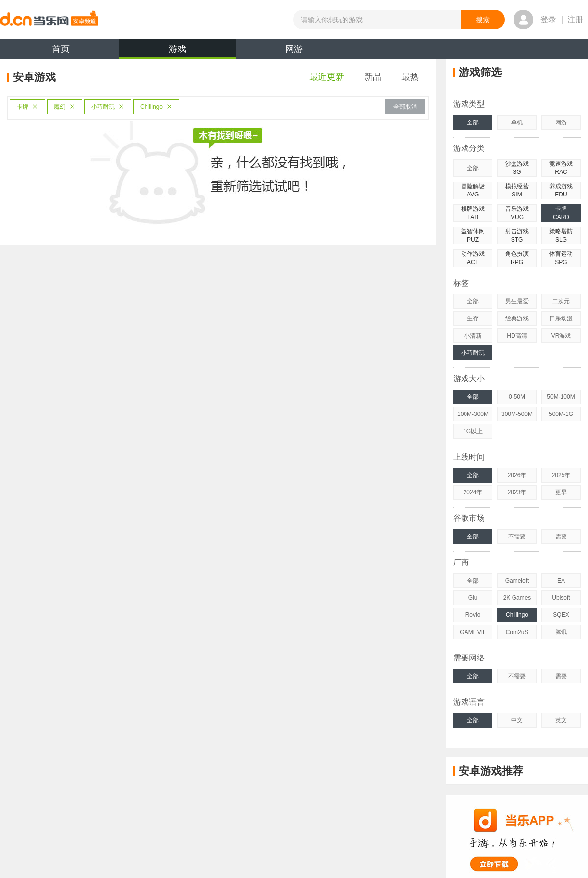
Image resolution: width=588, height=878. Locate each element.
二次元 (561, 301)
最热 (410, 77)
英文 (561, 720)
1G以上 (473, 431)
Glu (473, 598)
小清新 (473, 336)
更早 (561, 492)
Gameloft (517, 581)
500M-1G (561, 414)
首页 (61, 49)
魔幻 (65, 107)
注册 (575, 19)
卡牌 (27, 107)
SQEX (561, 615)
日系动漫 (561, 318)
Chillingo (156, 107)
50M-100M (561, 397)
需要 (561, 537)
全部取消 (405, 107)
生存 (473, 318)
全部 (473, 122)
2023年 (517, 492)
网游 (294, 49)
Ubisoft (561, 598)
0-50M (517, 397)
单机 (517, 122)
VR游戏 (561, 336)
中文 (517, 720)
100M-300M (473, 414)
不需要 (517, 537)
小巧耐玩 (108, 107)
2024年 (473, 492)
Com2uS (517, 632)
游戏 (177, 51)
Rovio (473, 615)
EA (561, 581)
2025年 (561, 475)
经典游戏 (517, 318)
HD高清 (517, 336)
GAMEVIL (473, 632)
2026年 (517, 475)
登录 (548, 19)
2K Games (517, 598)
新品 (373, 77)
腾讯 (561, 632)
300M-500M (517, 414)
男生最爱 (517, 301)
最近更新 (327, 77)
